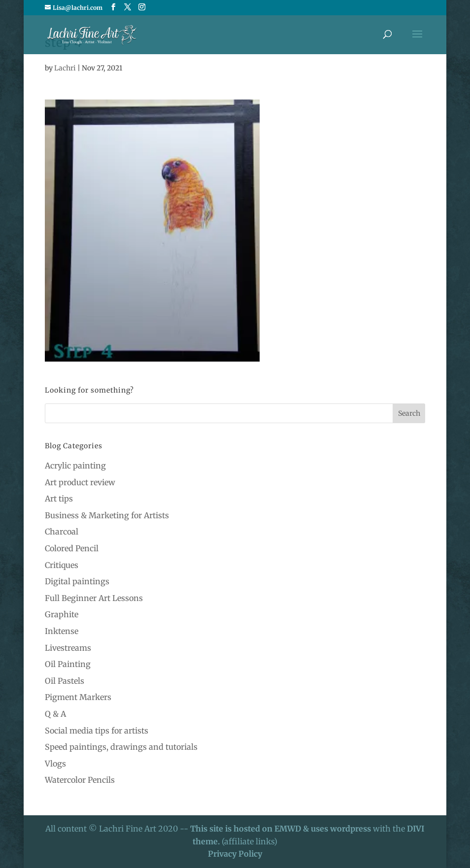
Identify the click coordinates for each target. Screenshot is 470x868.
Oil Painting (68, 664)
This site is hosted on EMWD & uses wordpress (281, 829)
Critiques (62, 565)
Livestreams (68, 648)
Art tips (59, 499)
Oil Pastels (65, 681)
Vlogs (55, 764)
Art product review (80, 482)
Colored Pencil (72, 548)
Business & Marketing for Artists (107, 515)
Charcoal (62, 532)
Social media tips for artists (97, 731)
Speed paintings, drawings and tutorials (121, 747)
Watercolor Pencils (80, 780)
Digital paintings (77, 581)
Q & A (55, 714)
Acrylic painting (75, 466)
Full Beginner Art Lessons (94, 598)
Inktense (62, 631)
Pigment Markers (78, 697)
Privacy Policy (235, 854)
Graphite (62, 614)
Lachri (65, 68)
